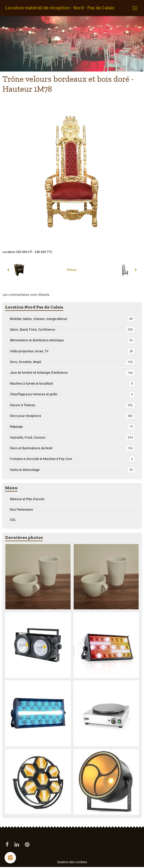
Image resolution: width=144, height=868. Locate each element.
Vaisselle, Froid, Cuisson (72, 438)
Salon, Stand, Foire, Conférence (72, 330)
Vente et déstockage (72, 470)
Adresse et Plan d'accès (27, 499)
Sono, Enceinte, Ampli (72, 362)
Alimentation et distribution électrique (72, 340)
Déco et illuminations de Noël (72, 448)
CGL (13, 520)
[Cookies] (10, 858)
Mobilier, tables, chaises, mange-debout (72, 319)
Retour (72, 270)
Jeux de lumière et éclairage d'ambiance (72, 373)
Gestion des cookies (72, 862)
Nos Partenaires (21, 510)
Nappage (72, 427)
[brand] (60, 8)
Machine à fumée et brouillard (72, 384)
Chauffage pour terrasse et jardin (72, 394)
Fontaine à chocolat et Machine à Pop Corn (72, 459)
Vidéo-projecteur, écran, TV (72, 351)
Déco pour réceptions (72, 416)
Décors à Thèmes (72, 405)
